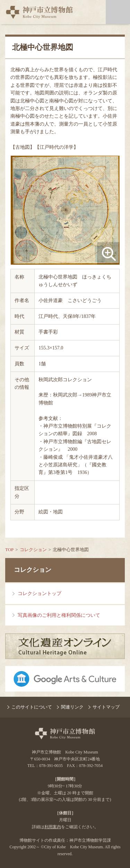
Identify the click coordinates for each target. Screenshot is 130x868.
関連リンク (72, 707)
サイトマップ (106, 707)
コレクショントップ (40, 593)
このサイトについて (32, 707)
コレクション (33, 550)
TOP (9, 550)
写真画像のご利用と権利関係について (59, 615)
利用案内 (53, 827)
